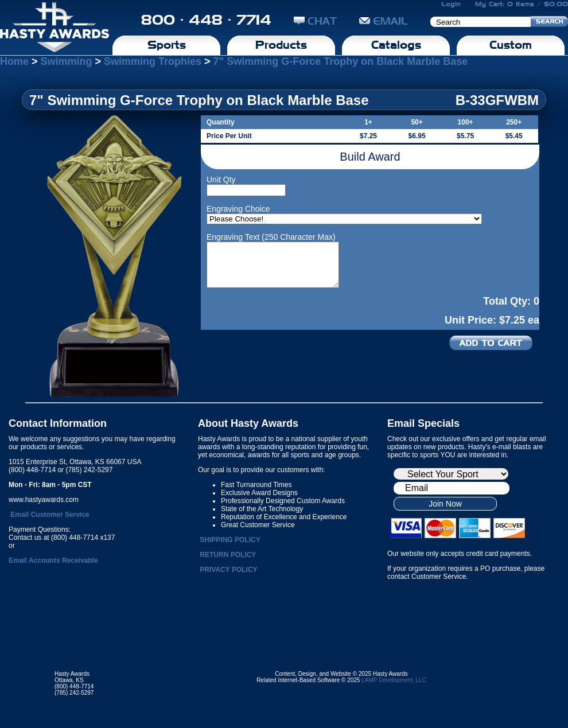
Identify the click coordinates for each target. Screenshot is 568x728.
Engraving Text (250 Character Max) (271, 237)
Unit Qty (221, 180)
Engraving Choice (238, 209)
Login (451, 4)
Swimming (67, 61)
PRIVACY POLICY (228, 570)
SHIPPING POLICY (230, 540)
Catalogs (396, 45)
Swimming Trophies (153, 61)
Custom (511, 45)
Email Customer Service (50, 515)
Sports (167, 45)
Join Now (445, 504)
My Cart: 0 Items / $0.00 (522, 4)
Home (14, 61)
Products (281, 45)
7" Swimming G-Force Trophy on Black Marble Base (341, 61)
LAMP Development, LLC (394, 680)
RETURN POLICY (228, 555)
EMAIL (384, 21)
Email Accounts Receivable (53, 560)
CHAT (315, 21)
